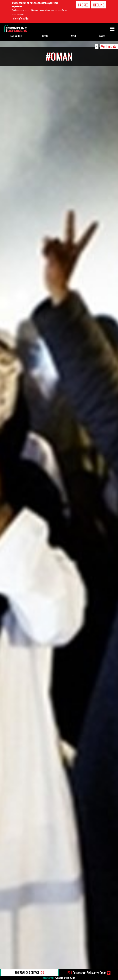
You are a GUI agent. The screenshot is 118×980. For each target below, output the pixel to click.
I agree (83, 5)
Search (102, 36)
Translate (111, 46)
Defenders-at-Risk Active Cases (86, 973)
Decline (99, 5)
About (73, 36)
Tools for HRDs (16, 36)
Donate (45, 36)
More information (21, 18)
